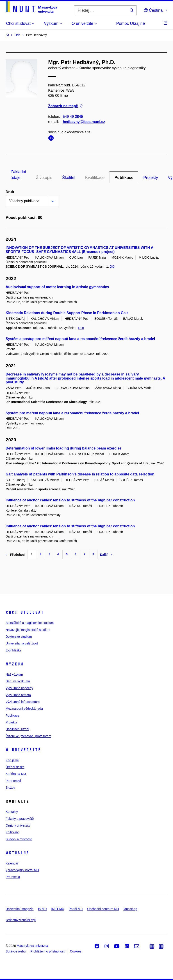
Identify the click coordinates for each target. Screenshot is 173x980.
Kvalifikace (95, 178)
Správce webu (16, 951)
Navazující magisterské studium (28, 630)
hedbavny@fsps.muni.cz (84, 122)
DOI (113, 266)
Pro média (13, 877)
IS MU (42, 909)
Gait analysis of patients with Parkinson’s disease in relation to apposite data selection (80, 474)
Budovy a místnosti (19, 839)
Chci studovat (25, 612)
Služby (10, 788)
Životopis (44, 178)
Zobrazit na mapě (65, 106)
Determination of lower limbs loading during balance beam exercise (64, 448)
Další (106, 555)
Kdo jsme (12, 760)
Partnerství (13, 781)
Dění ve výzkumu (18, 681)
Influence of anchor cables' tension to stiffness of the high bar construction (70, 500)
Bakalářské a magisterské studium (30, 623)
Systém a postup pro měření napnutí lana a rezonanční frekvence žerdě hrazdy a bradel (80, 339)
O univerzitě (23, 750)
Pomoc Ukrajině (131, 23)
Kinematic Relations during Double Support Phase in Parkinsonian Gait (67, 313)
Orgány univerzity (18, 825)
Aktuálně (17, 853)
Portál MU (76, 909)
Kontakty (12, 812)
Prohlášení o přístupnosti (48, 951)
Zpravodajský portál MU (22, 870)
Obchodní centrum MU (103, 909)
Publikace (124, 178)
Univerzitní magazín (20, 909)
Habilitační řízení (17, 729)
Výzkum (14, 664)
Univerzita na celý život (22, 643)
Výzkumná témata (18, 695)
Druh (10, 192)
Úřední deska (15, 767)
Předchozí (15, 555)
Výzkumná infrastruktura (23, 702)
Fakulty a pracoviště (20, 819)
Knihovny (12, 832)
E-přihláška (14, 650)
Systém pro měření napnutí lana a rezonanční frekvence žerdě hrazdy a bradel (72, 413)
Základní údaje (18, 175)
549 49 (73, 117)
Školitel (69, 178)
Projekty (151, 178)
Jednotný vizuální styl (21, 920)
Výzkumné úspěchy (19, 688)
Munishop (130, 909)
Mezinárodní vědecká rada (24, 709)
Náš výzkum (14, 674)
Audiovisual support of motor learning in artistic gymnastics (57, 287)
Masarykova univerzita (32, 946)
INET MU (58, 909)
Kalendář (12, 863)
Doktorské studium (19, 637)
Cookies (76, 951)
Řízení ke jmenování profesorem (28, 736)
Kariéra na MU (16, 774)
